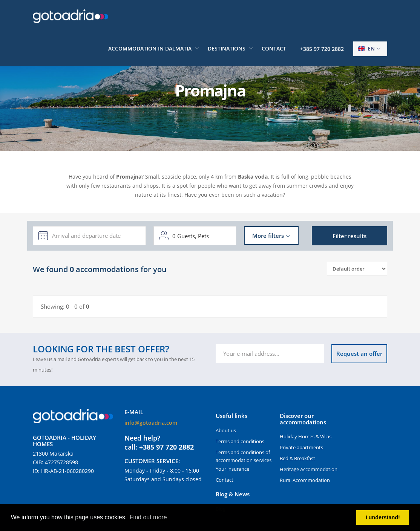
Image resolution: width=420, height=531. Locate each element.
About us (226, 430)
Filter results (349, 236)
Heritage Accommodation (309, 469)
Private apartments (301, 447)
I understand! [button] (383, 517)
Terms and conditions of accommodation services (244, 456)
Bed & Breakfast (297, 458)
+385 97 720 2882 (322, 49)
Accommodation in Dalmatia (150, 48)
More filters (268, 236)
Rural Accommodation (305, 480)
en (366, 48)
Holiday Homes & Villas (306, 436)
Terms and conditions (240, 441)
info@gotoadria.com (151, 423)
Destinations (227, 48)
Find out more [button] (148, 517)
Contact (274, 48)
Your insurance (232, 469)
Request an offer (359, 353)
